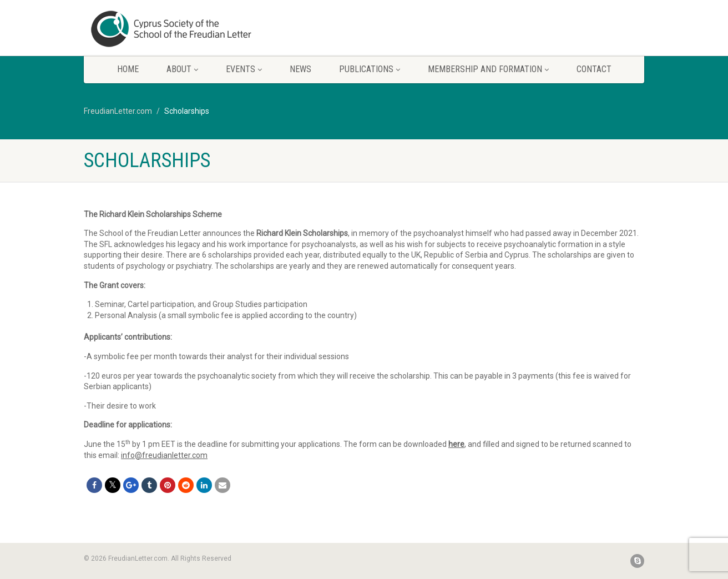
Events (244, 69)
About (182, 69)
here (456, 444)
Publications (370, 69)
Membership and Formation (488, 69)
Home (128, 69)
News (300, 69)
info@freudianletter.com (164, 455)
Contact (594, 69)
